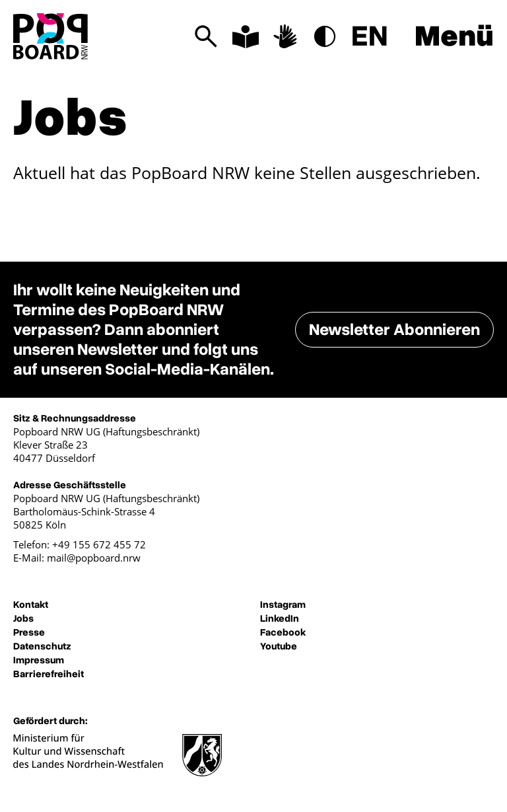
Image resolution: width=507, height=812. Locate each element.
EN (370, 36)
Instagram (283, 605)
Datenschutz (42, 646)
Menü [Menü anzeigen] (454, 36)
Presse (29, 632)
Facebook (283, 632)
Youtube (279, 646)
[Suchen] (206, 36)
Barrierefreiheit (49, 674)
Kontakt (31, 605)
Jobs (23, 618)
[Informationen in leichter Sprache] (246, 36)
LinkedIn (280, 618)
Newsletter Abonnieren (394, 330)
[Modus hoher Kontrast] (325, 36)
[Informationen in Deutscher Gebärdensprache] (285, 36)
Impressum (39, 660)
